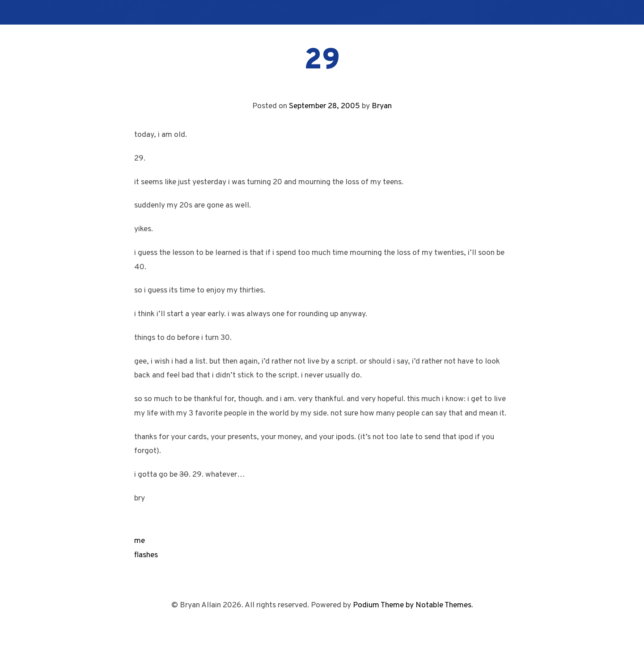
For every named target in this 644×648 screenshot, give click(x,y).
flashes (146, 555)
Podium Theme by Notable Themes (412, 605)
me (140, 541)
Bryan (382, 106)
